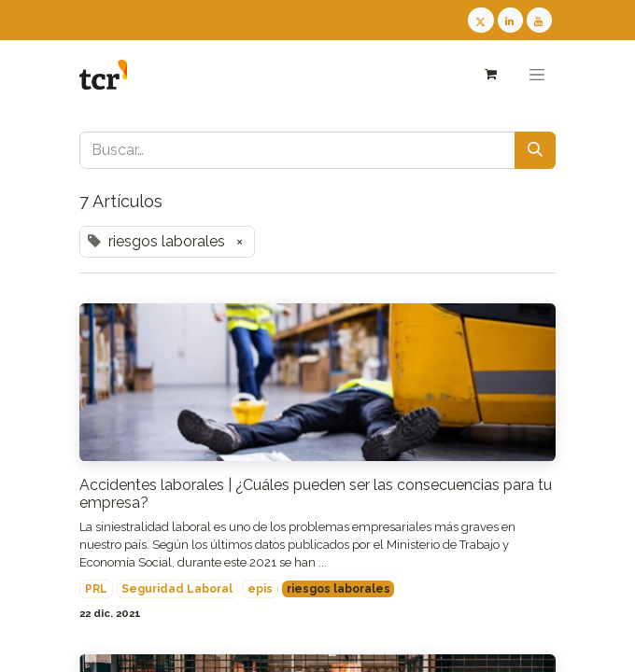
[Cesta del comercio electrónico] (490, 74)
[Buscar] (535, 150)
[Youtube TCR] (539, 20)
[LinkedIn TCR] (510, 20)
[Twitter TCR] (480, 20)
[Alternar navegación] (537, 75)
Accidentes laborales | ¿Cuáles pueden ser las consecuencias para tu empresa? (316, 494)
